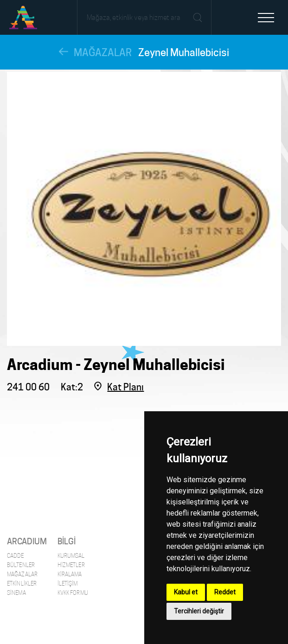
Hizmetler (71, 565)
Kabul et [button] (186, 592)
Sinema (16, 593)
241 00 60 (28, 387)
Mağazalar (22, 574)
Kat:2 (72, 387)
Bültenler (21, 565)
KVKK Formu (73, 593)
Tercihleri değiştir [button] (199, 611)
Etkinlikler (22, 583)
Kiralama (70, 574)
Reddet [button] (225, 592)
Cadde (16, 556)
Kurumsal (71, 556)
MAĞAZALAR (103, 52)
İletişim (68, 583)
